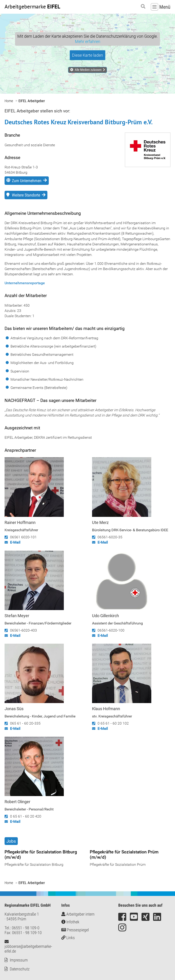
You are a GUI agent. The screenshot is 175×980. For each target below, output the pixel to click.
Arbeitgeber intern (78, 914)
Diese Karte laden (87, 55)
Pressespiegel (75, 930)
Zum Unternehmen (27, 181)
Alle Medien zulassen (88, 70)
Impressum (19, 960)
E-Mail (15, 542)
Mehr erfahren (88, 41)
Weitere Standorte (26, 195)
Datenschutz (20, 969)
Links (68, 938)
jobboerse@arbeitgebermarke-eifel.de (28, 946)
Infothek (70, 922)
